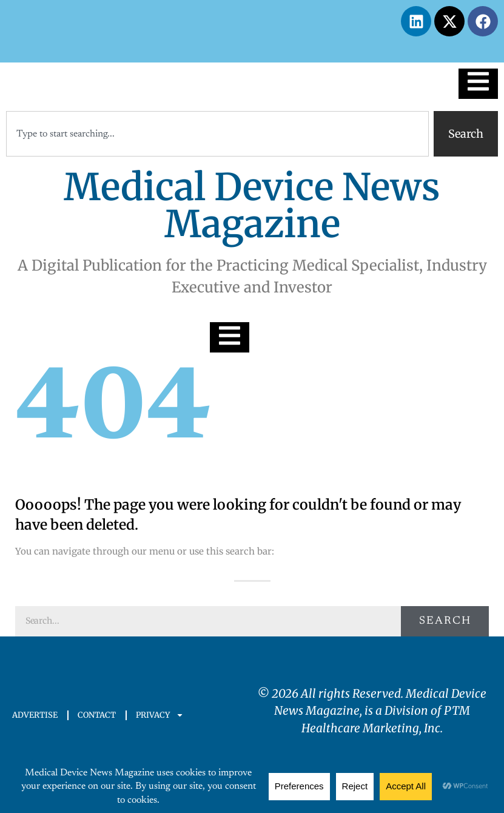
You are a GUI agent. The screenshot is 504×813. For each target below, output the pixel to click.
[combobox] (217, 134)
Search (445, 621)
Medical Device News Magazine (252, 206)
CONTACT (97, 715)
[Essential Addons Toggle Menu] (478, 84)
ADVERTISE (35, 715)
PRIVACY (160, 715)
